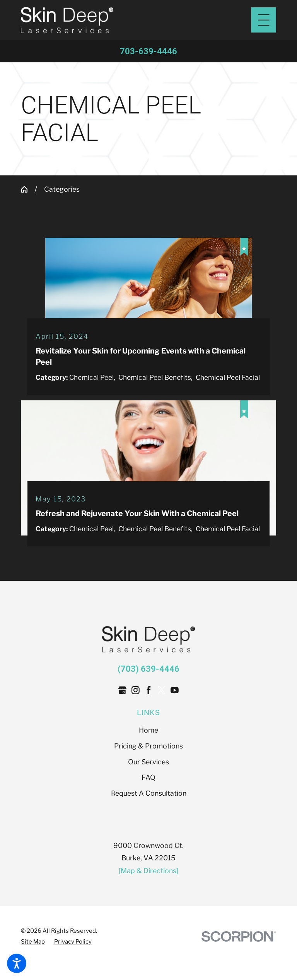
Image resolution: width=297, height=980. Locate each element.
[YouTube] (175, 717)
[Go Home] (28, 190)
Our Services (148, 788)
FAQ (148, 804)
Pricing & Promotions (148, 773)
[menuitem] (149, 757)
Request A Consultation (149, 820)
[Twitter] (161, 717)
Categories (62, 190)
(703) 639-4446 (148, 695)
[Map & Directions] (148, 897)
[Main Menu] (264, 20)
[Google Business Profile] (122, 717)
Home (148, 757)
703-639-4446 (148, 51)
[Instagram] (136, 717)
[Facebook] (149, 717)
